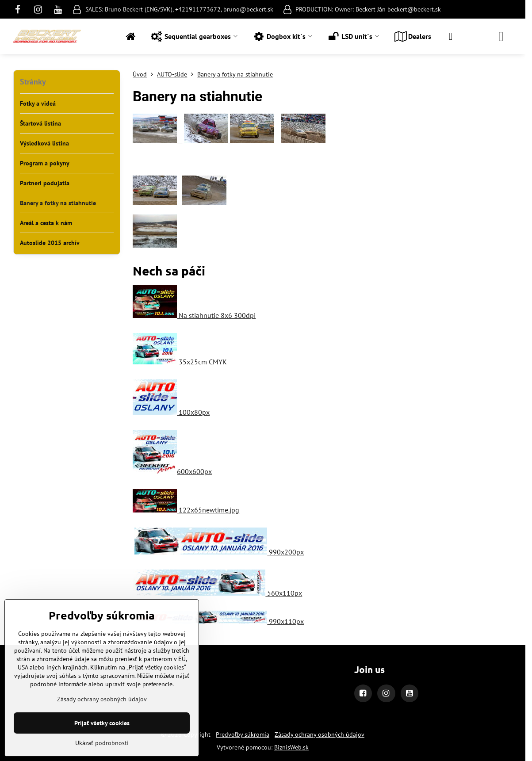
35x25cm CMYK (180, 362)
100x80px (171, 412)
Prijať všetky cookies (102, 723)
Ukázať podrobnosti (102, 743)
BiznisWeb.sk (291, 747)
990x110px (219, 621)
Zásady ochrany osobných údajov (320, 734)
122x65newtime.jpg (186, 510)
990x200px (219, 552)
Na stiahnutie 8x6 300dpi (194, 315)
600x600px (172, 471)
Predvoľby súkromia (243, 734)
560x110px (217, 593)
